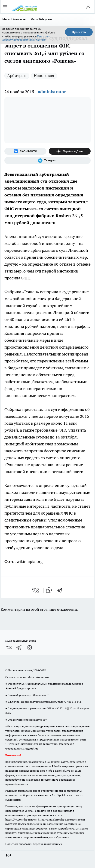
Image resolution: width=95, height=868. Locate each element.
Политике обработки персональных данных (26, 38)
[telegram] (61, 590)
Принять (79, 32)
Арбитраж (17, 76)
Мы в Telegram (41, 19)
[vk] (36, 590)
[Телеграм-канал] (47, 160)
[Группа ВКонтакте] (25, 151)
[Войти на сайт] (88, 7)
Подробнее (31, 748)
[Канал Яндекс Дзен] (70, 151)
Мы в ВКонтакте (14, 19)
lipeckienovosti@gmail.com (39, 702)
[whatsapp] (49, 590)
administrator (52, 92)
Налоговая (44, 76)
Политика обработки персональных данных (34, 844)
